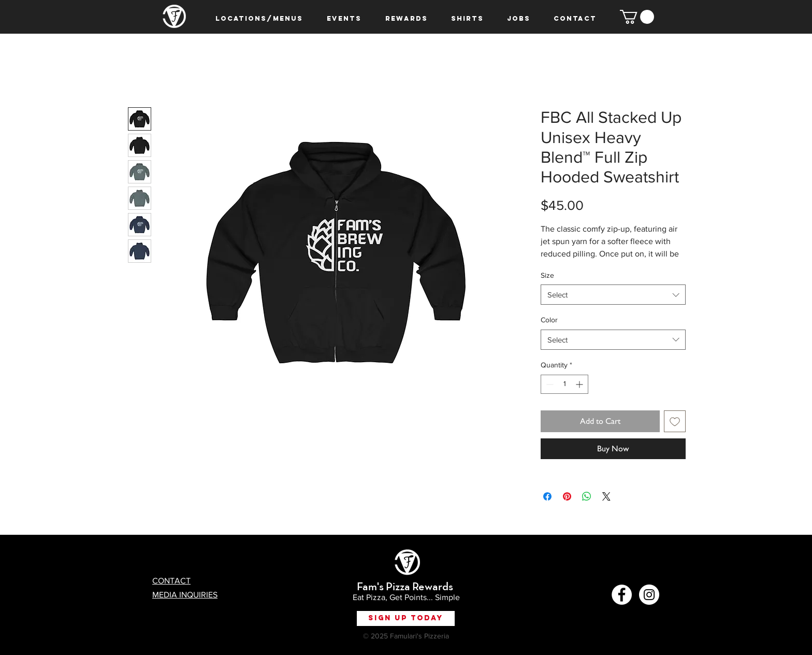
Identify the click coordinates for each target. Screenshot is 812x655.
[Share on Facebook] (547, 496)
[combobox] (613, 295)
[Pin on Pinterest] (567, 496)
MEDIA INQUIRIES (185, 595)
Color (549, 320)
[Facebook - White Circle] (622, 595)
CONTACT (171, 581)
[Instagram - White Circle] (649, 595)
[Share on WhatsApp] (587, 496)
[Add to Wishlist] (675, 421)
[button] (637, 17)
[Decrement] (549, 384)
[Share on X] (606, 496)
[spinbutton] (564, 384)
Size (547, 275)
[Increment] (580, 384)
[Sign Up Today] (406, 618)
